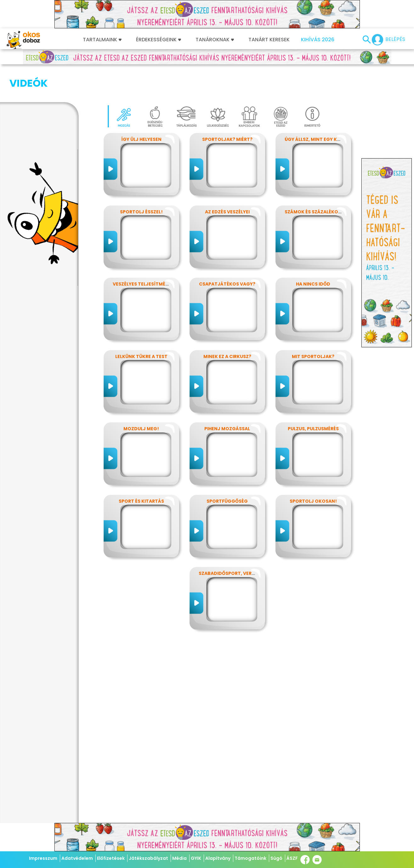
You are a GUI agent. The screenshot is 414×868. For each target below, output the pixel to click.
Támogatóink (250, 858)
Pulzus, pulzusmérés (313, 397)
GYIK (196, 858)
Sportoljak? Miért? (227, 108)
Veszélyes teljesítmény (142, 252)
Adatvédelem (77, 858)
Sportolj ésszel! (141, 180)
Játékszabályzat (148, 858)
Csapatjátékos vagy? (227, 252)
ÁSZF (292, 858)
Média (179, 858)
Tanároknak (215, 40)
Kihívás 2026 (318, 40)
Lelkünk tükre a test (141, 325)
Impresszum (43, 858)
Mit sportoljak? (313, 325)
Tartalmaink (102, 40)
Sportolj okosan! (313, 470)
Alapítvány (218, 858)
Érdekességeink (159, 40)
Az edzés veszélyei (227, 180)
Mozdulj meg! (141, 397)
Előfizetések (111, 858)
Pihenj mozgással (227, 397)
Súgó (276, 858)
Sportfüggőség (227, 470)
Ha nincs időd (313, 252)
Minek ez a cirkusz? (227, 325)
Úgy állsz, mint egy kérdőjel (321, 108)
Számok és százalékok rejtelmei (325, 180)
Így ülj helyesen (141, 108)
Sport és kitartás (141, 470)
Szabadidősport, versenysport (239, 542)
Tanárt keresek (269, 40)
